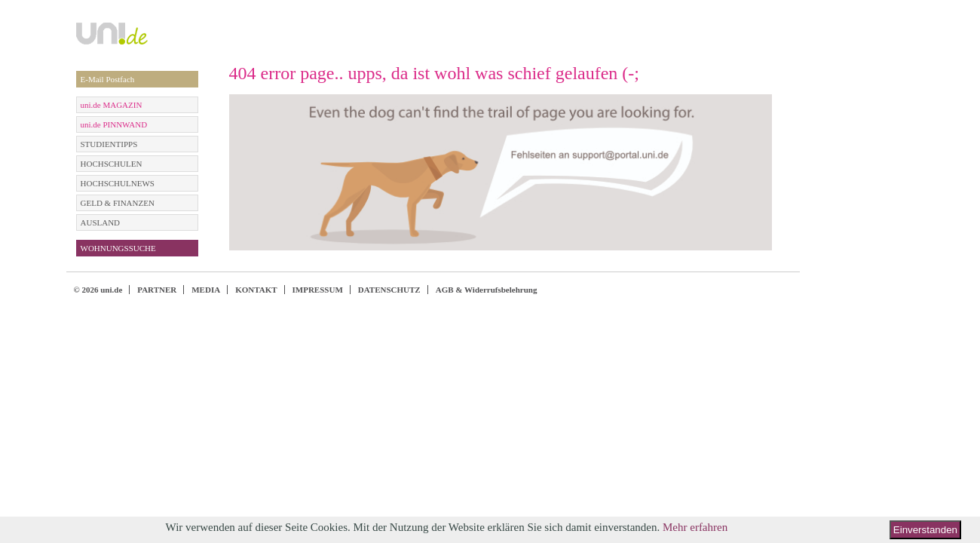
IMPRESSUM (318, 290)
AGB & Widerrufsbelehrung (487, 290)
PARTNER (157, 290)
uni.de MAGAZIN (112, 105)
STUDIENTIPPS (109, 144)
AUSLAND (101, 222)
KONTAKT (256, 290)
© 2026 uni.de (98, 290)
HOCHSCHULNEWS (118, 183)
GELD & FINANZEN (118, 203)
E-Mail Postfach (108, 79)
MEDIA (206, 290)
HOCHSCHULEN (112, 164)
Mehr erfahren (695, 527)
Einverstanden (925, 530)
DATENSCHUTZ (389, 290)
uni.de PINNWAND (114, 124)
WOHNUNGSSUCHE (118, 248)
